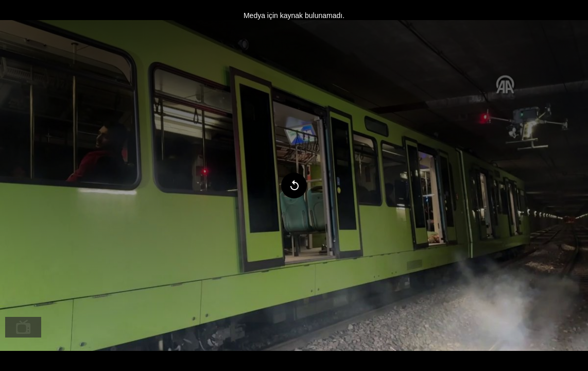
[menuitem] (23, 327)
